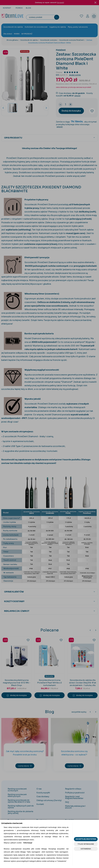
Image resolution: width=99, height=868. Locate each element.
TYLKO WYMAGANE (86, 844)
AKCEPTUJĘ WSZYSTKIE (86, 839)
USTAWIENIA (86, 849)
